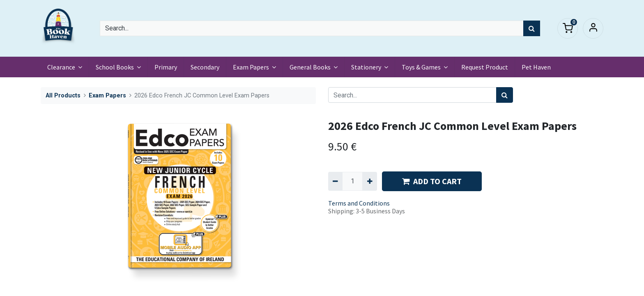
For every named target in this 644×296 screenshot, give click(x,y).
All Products (63, 96)
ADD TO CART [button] (432, 181)
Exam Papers (107, 96)
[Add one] (369, 181)
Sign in (593, 28)
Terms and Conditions (359, 203)
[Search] (532, 28)
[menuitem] (166, 67)
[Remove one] (335, 181)
